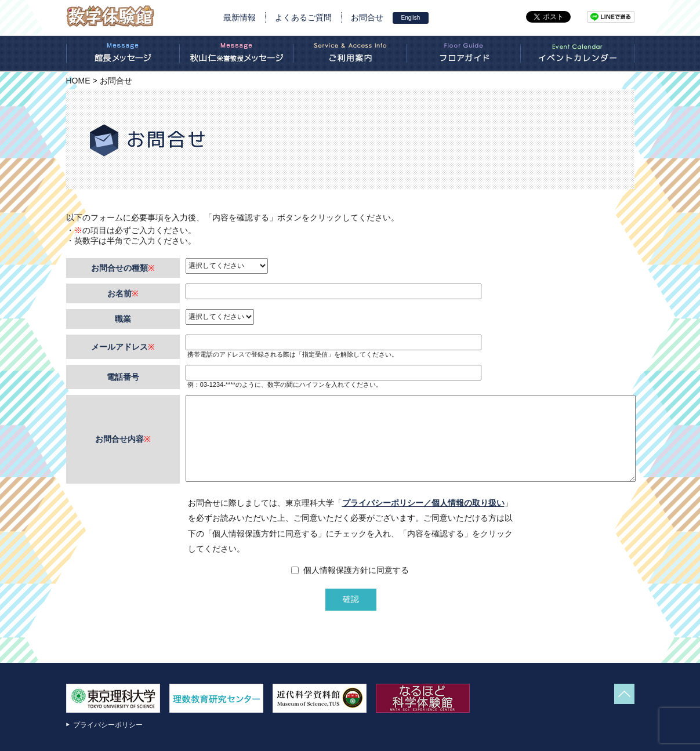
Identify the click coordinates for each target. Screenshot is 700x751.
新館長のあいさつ (123, 54)
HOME (78, 81)
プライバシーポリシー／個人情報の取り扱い (423, 503)
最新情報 (240, 17)
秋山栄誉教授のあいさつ (237, 54)
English (411, 18)
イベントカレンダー (578, 54)
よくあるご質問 (303, 17)
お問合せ (367, 17)
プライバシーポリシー (108, 725)
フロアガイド (464, 54)
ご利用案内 (350, 54)
